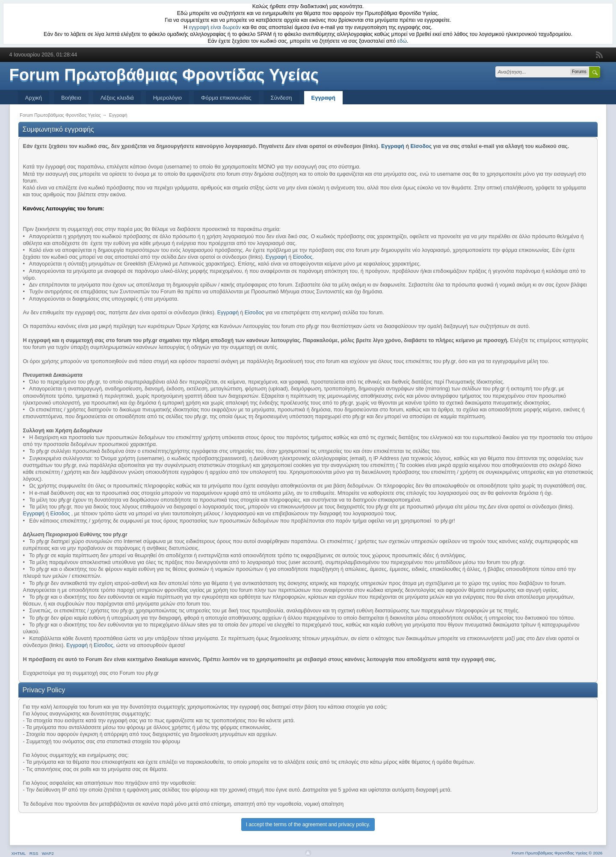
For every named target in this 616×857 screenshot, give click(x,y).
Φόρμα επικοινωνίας (226, 98)
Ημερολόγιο (167, 98)
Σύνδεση (281, 98)
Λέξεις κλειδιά (117, 98)
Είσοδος (421, 146)
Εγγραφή (323, 98)
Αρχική (34, 98)
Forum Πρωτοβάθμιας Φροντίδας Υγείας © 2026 (557, 853)
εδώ (402, 41)
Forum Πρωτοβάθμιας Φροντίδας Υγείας (164, 75)
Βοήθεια (71, 98)
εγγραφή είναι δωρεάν (215, 27)
